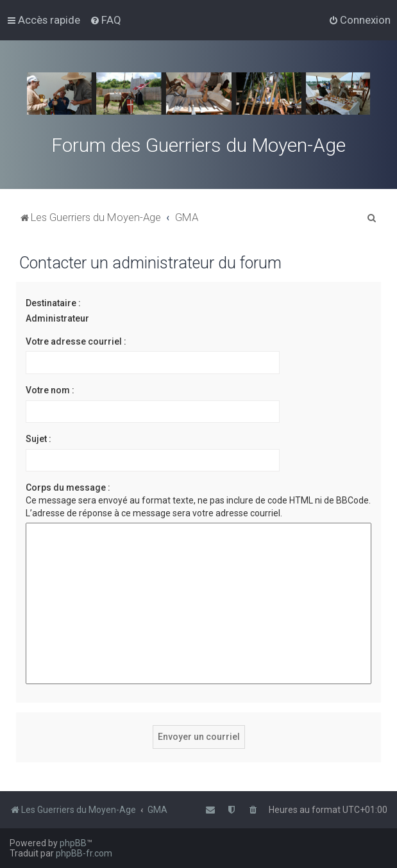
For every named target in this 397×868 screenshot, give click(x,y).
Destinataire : (53, 303)
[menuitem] (106, 20)
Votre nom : (50, 390)
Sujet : (38, 439)
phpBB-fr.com (84, 853)
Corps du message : (68, 487)
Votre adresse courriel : (76, 341)
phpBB (73, 843)
